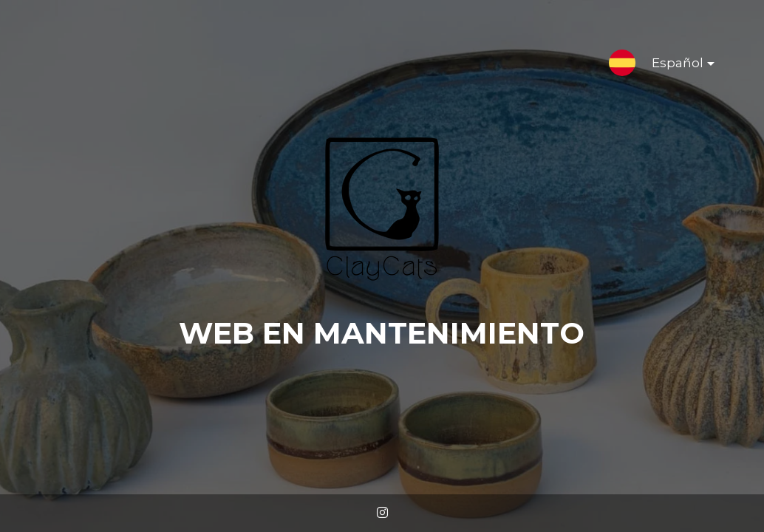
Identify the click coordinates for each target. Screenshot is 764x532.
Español (671, 66)
